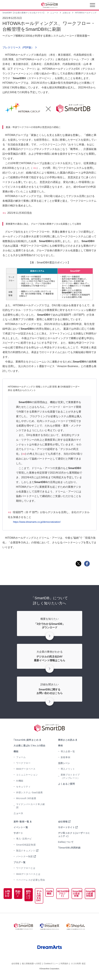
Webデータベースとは (28, 874)
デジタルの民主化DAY (31, 896)
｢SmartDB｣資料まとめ (26, 740)
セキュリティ (23, 787)
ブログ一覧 (20, 862)
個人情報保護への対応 (32, 970)
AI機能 (20, 781)
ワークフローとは (26, 868)
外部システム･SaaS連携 (29, 792)
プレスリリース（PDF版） (18, 47)
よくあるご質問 (66, 784)
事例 (60, 746)
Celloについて (66, 842)
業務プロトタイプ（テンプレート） (70, 776)
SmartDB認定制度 (26, 845)
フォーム (21, 757)
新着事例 (65, 757)
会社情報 (63, 822)
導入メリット (68, 769)
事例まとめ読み (66, 740)
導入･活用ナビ (24, 839)
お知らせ (67, 13)
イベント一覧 (21, 827)
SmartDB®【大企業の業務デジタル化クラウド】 (24, 13)
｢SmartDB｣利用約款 (69, 848)
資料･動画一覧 (21, 822)
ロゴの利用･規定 (78, 970)
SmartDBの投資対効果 (88, 894)
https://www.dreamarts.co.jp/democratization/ (39, 522)
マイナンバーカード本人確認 (30, 806)
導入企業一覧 (68, 751)
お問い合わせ (6, 897)
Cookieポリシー (51, 970)
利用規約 (64, 970)
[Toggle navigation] (92, 6)
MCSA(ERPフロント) (57, 892)
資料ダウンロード (22, 899)
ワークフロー (23, 763)
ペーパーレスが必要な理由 (30, 880)
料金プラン (14, 896)
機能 (16, 751)
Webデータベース (26, 769)
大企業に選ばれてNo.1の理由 (29, 746)
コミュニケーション (27, 775)
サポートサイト (66, 827)
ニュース (54, 13)
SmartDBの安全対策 (73, 894)
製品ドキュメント (26, 851)
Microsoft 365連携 (26, 798)
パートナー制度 (25, 856)
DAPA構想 (42, 892)
